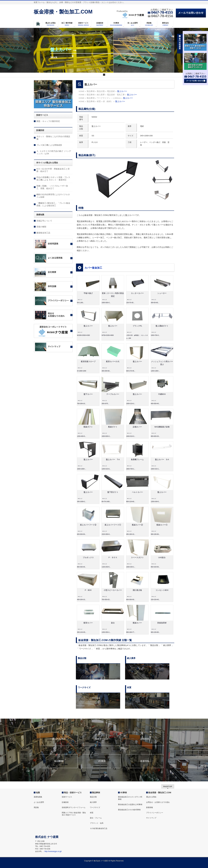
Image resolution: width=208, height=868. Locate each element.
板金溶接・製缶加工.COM (63, 12)
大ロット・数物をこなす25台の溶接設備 (53, 138)
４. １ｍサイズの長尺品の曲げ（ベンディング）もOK (54, 152)
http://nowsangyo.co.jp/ (53, 851)
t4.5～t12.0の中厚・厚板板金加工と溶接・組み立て (53, 170)
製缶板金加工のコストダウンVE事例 (130, 798)
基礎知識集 (38, 797)
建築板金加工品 (43, 233)
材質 (92, 813)
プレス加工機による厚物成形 (49, 145)
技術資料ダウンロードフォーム (74, 807)
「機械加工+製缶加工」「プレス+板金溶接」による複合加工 (53, 204)
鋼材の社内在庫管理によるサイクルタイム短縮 (53, 196)
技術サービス (102, 739)
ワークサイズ (95, 807)
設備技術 (145, 739)
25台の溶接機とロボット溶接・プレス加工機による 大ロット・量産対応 (53, 179)
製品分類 (93, 797)
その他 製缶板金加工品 (99, 828)
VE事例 (102, 761)
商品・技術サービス (73, 793)
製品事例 (59, 761)
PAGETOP (168, 786)
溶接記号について (44, 221)
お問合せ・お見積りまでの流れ (158, 802)
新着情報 (145, 761)
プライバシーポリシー (155, 813)
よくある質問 (39, 802)
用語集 (36, 807)
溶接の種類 (41, 227)
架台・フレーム (96, 818)
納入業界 (93, 802)
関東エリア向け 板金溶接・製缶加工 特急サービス (74, 814)
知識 (38, 793)
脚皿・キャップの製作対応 (48, 121)
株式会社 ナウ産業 (101, 861)
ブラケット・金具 (97, 823)
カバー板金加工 (93, 268)
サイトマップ (151, 818)
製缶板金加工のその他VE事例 (129, 810)
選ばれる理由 (59, 739)
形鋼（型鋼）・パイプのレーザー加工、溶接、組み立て (52, 187)
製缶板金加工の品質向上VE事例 (130, 805)
